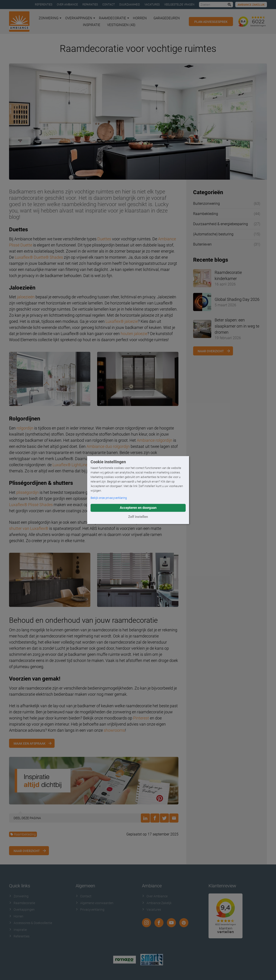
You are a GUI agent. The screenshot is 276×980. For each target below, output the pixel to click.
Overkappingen (80, 18)
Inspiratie (92, 25)
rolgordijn (25, 428)
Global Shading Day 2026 (237, 299)
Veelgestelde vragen (179, 5)
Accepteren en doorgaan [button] (138, 508)
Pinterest (141, 718)
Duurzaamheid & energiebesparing (221, 224)
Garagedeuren (167, 18)
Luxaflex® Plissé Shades (31, 505)
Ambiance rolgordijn (155, 440)
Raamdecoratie (114, 18)
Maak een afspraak (30, 743)
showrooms (114, 730)
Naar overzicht (27, 851)
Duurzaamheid (130, 5)
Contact (109, 5)
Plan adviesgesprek (211, 22)
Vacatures (152, 5)
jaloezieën (26, 297)
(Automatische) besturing (213, 234)
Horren (140, 18)
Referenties (44, 5)
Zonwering (50, 18)
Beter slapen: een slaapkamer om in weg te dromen (237, 326)
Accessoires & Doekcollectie (31, 923)
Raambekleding (23, 834)
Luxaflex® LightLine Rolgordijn (79, 465)
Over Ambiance (67, 5)
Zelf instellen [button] (138, 517)
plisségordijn (28, 492)
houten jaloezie (134, 334)
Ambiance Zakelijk (251, 5)
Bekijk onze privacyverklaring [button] (109, 498)
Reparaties (90, 5)
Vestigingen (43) (121, 25)
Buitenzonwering (206, 204)
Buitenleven (202, 244)
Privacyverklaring (90, 910)
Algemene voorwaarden (95, 903)
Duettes (104, 239)
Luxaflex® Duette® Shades (39, 257)
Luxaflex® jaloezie (122, 321)
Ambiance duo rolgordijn (108, 446)
